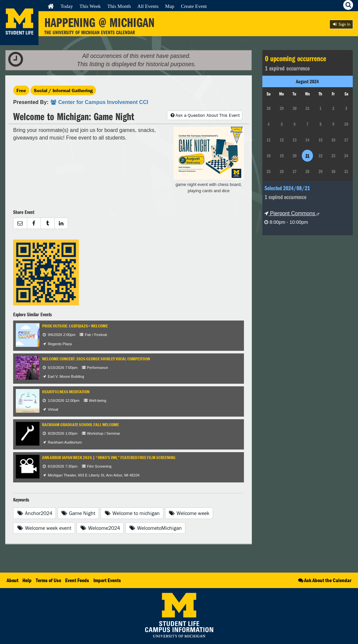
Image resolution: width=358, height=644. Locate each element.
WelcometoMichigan (155, 528)
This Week (90, 6)
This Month (119, 6)
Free (21, 90)
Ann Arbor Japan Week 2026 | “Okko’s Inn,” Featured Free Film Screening (109, 458)
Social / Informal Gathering (63, 90)
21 (307, 156)
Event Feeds (77, 580)
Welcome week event (44, 528)
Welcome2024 (100, 528)
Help (27, 580)
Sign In (341, 24)
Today (67, 6)
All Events (148, 6)
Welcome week (189, 513)
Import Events (107, 580)
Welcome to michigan (132, 513)
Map (170, 6)
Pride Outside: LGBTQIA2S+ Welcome (75, 326)
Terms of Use (48, 580)
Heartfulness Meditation (66, 392)
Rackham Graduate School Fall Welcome (81, 425)
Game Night (78, 513)
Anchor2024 (35, 513)
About (12, 580)
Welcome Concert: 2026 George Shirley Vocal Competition (96, 359)
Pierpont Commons (292, 213)
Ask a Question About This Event (204, 115)
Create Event (194, 6)
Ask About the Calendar (324, 580)
